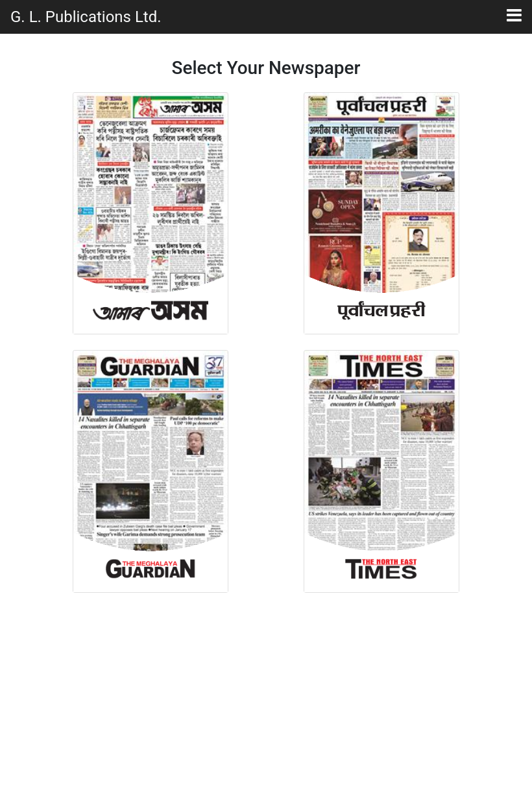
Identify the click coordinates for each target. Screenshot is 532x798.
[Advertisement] (266, 697)
